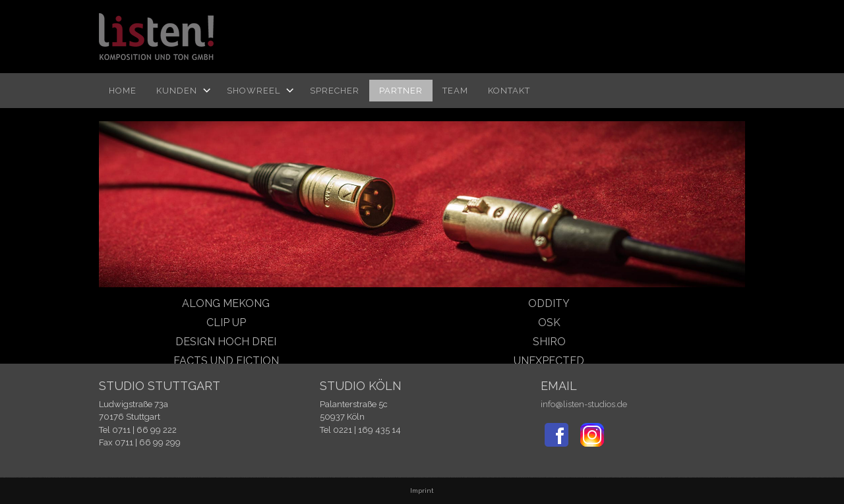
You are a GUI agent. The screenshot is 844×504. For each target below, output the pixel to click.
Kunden (177, 91)
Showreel (254, 91)
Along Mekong (226, 303)
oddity (549, 303)
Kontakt (509, 91)
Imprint (422, 490)
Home (123, 91)
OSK (549, 322)
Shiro (549, 342)
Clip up (226, 322)
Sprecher (335, 91)
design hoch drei (226, 342)
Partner (401, 91)
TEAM (455, 91)
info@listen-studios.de (584, 404)
